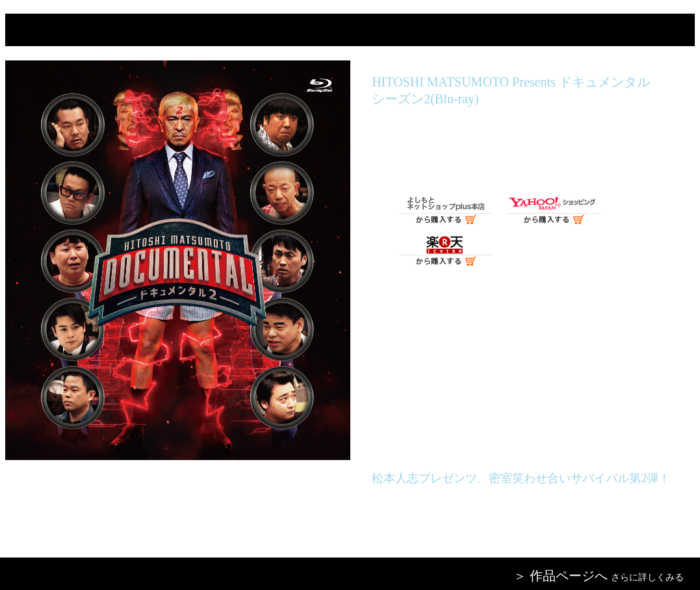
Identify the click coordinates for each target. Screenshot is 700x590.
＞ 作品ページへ (561, 576)
